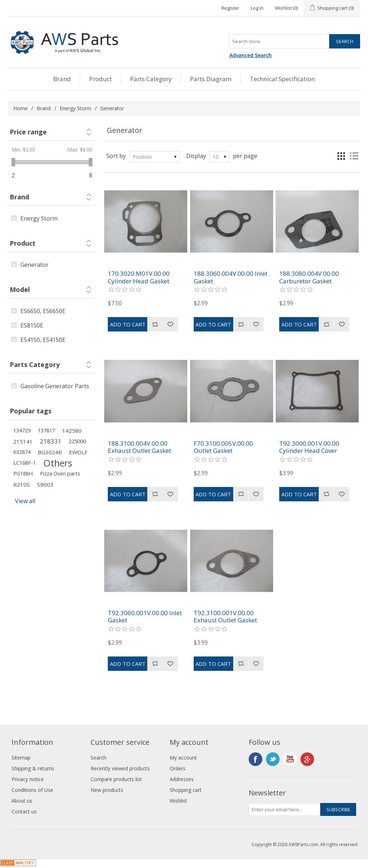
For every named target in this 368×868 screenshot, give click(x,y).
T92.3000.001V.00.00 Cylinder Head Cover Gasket (309, 451)
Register (230, 8)
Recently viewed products (120, 768)
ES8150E (32, 325)
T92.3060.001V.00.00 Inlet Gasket (145, 617)
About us (22, 801)
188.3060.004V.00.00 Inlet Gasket (231, 277)
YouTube (290, 759)
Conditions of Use (32, 790)
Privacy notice (28, 779)
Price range (28, 132)
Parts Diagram (211, 79)
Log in (257, 8)
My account (183, 758)
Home (20, 108)
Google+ (307, 759)
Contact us (24, 811)
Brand (62, 79)
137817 (46, 430)
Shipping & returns (33, 768)
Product (100, 79)
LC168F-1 (25, 463)
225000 (77, 441)
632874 (22, 452)
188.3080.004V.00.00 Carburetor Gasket (309, 277)
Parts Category (151, 79)
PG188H (23, 474)
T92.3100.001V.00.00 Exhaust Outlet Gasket (225, 617)
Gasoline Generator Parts (55, 386)
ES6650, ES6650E (43, 311)
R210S (22, 484)
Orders (178, 768)
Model (20, 289)
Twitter (273, 759)
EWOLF (78, 452)
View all (25, 501)
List (354, 156)
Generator (34, 265)
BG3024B (50, 452)
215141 (23, 441)
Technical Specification (282, 79)
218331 (51, 441)
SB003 (45, 484)
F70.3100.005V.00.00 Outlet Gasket (223, 447)
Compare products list (116, 779)
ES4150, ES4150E (43, 340)
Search (98, 758)
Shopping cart (186, 790)
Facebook (256, 759)
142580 (72, 431)
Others (58, 463)
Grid (341, 156)
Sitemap (21, 758)
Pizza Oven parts (60, 474)
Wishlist (178, 801)
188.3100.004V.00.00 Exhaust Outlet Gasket (139, 447)
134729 (22, 430)
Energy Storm (75, 108)
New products (107, 790)
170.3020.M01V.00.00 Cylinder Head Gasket (139, 277)
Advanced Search (250, 55)
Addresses (182, 779)
